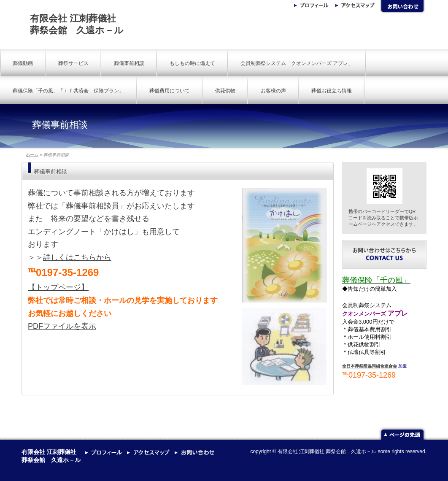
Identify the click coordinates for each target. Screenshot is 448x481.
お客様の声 (273, 91)
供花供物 (225, 91)
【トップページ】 (58, 287)
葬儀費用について (170, 91)
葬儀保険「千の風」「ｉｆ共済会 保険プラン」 (68, 91)
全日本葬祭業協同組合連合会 (370, 366)
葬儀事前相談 (129, 63)
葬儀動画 (23, 63)
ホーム (32, 155)
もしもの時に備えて (192, 63)
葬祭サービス (73, 63)
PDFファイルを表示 (62, 326)
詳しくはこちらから (77, 257)
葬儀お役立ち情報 (332, 91)
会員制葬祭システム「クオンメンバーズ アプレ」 (297, 63)
